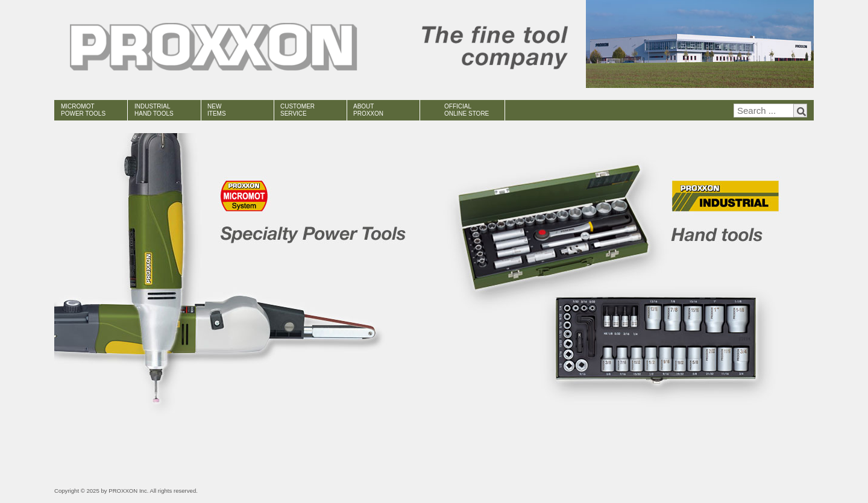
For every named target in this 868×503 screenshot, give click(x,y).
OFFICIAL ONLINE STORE (467, 110)
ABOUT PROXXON (368, 110)
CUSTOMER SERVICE (297, 110)
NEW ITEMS (217, 110)
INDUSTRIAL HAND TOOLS (154, 110)
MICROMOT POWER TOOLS (83, 110)
